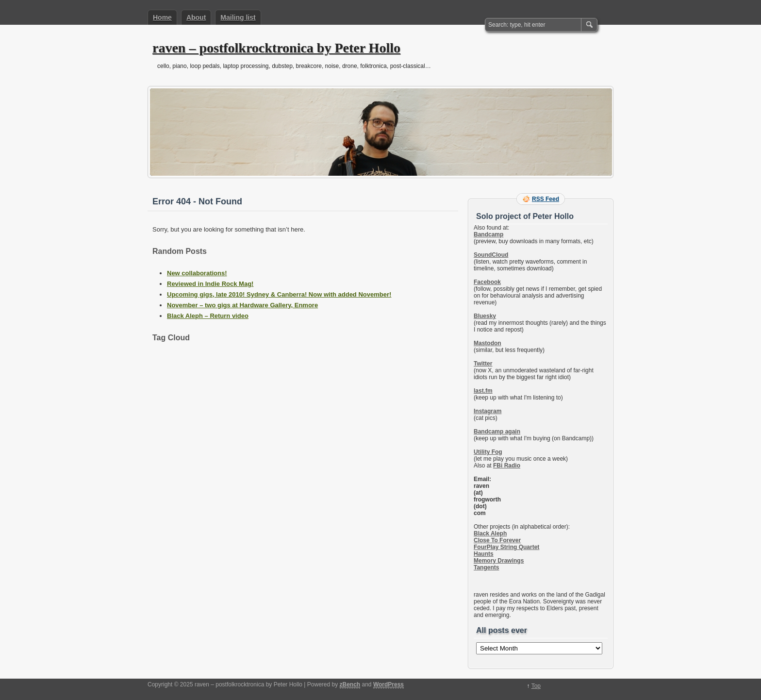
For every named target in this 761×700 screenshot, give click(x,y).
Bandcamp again (497, 432)
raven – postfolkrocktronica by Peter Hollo (276, 48)
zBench (350, 684)
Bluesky (485, 316)
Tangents (486, 567)
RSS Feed (546, 199)
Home (162, 17)
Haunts (484, 554)
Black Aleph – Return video (208, 316)
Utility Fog (488, 452)
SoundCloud (491, 255)
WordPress (389, 684)
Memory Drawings (499, 561)
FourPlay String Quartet (506, 547)
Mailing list (238, 17)
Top (536, 686)
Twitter (483, 364)
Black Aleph (490, 533)
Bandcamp (488, 234)
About (196, 17)
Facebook (487, 282)
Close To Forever (497, 540)
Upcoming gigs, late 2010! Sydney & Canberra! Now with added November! (279, 294)
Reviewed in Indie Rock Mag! (210, 284)
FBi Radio (507, 466)
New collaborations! (197, 273)
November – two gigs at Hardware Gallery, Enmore (242, 305)
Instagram (488, 411)
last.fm (483, 391)
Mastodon (488, 343)
